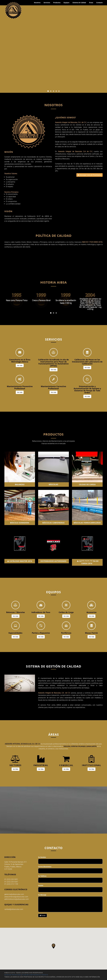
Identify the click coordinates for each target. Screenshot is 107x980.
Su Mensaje (42, 895)
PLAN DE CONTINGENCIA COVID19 (35, 975)
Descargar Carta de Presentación (89, 175)
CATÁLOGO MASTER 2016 (20, 561)
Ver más (20, 365)
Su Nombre (42, 857)
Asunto (41, 885)
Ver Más (16, 769)
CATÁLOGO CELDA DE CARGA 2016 (88, 562)
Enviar (43, 915)
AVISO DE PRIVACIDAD (13, 975)
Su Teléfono (42, 876)
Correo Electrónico (45, 867)
